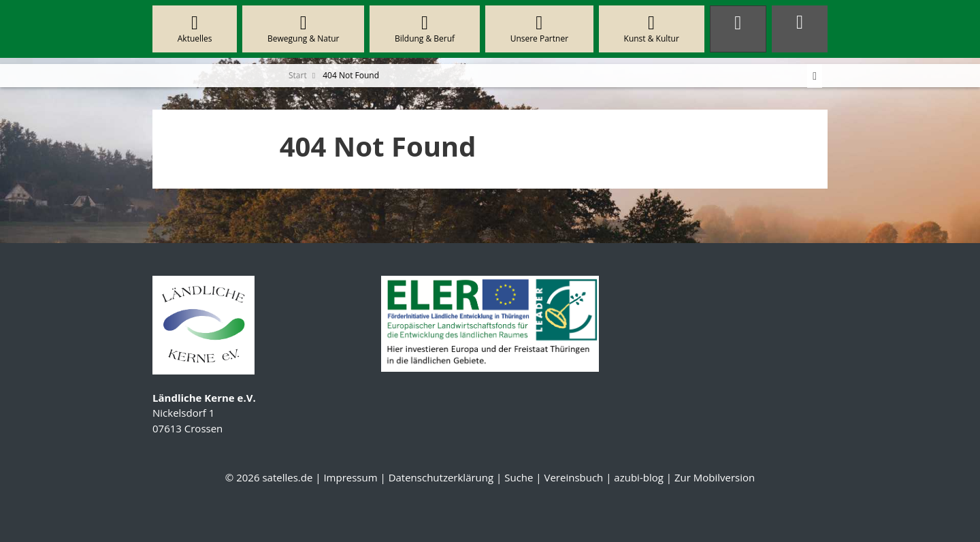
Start (298, 75)
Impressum (350, 477)
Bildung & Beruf (425, 29)
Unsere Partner (539, 29)
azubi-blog (639, 477)
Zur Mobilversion (715, 477)
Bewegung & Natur (303, 29)
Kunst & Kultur (652, 29)
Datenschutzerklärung (441, 477)
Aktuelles (195, 29)
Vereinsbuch (573, 477)
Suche (519, 477)
